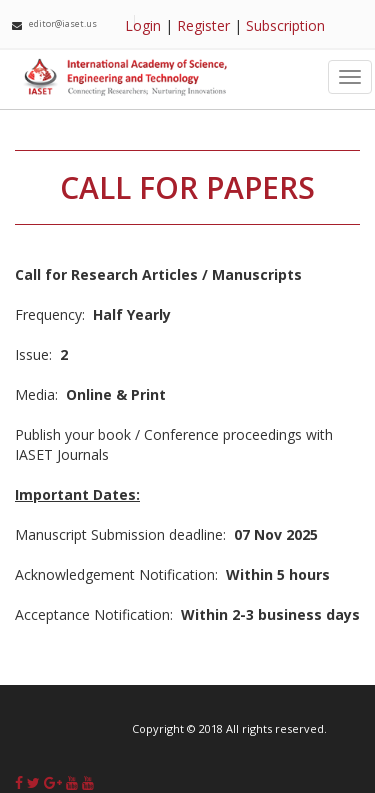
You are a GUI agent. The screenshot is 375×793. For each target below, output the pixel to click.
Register (203, 25)
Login (143, 25)
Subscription (285, 25)
